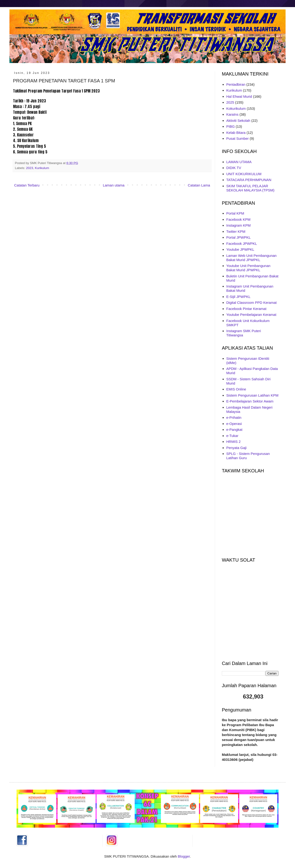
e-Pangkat (234, 430)
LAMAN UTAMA (239, 162)
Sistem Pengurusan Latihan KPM (252, 395)
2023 (29, 168)
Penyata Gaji (236, 448)
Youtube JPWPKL (240, 249)
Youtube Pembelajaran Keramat (251, 315)
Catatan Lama (199, 185)
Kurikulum (42, 168)
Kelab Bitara (236, 133)
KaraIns (232, 114)
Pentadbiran (236, 84)
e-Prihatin (234, 417)
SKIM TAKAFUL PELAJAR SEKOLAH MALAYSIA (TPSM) (250, 188)
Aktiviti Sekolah (238, 121)
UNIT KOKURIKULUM (244, 174)
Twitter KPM (236, 231)
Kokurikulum (236, 108)
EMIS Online (236, 389)
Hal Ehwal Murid (239, 96)
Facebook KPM (238, 219)
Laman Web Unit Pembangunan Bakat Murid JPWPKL (251, 258)
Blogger (184, 856)
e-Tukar (232, 436)
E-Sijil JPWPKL (238, 297)
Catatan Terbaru (27, 185)
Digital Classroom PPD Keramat (251, 303)
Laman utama (114, 185)
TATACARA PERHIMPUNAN (249, 180)
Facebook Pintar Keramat (246, 309)
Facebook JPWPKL (242, 243)
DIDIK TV (234, 168)
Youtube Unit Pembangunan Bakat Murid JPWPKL (248, 268)
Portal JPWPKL (238, 237)
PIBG (231, 126)
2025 (230, 102)
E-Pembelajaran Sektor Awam (250, 401)
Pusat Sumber (238, 138)
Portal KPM (235, 213)
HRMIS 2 (234, 442)
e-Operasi (234, 424)
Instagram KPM (238, 225)
